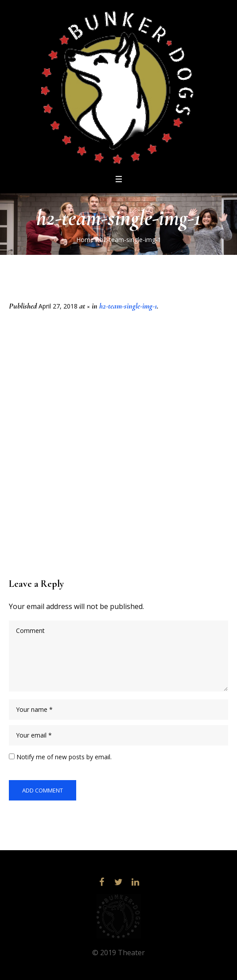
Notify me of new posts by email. (64, 757)
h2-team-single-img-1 (128, 306)
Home (85, 240)
